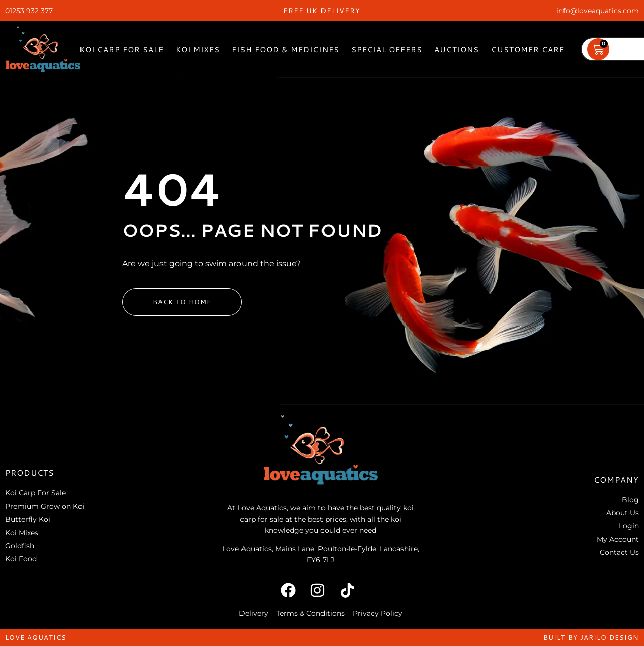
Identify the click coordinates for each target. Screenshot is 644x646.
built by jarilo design (591, 637)
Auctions (457, 50)
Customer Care (528, 50)
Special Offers (387, 50)
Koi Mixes (198, 50)
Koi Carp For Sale (122, 50)
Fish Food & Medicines (286, 50)
